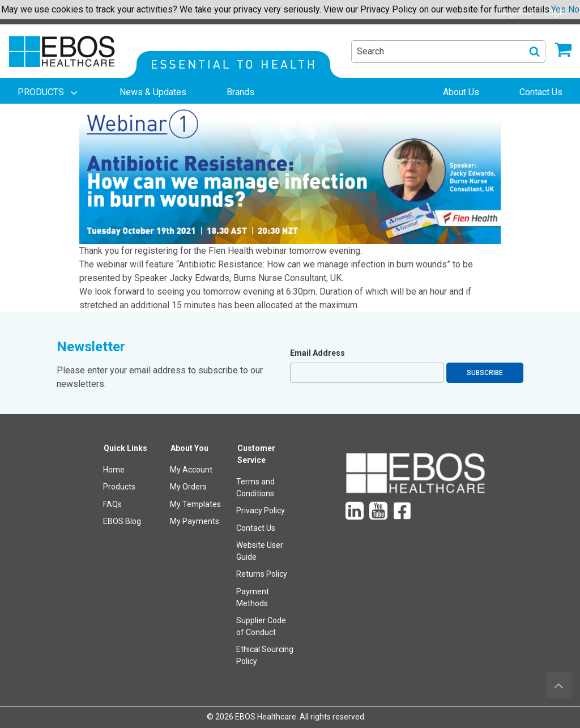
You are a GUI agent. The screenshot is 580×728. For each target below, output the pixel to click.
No (574, 9)
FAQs (112, 504)
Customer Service (256, 454)
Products (119, 487)
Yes (558, 9)
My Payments (195, 521)
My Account (191, 470)
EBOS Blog (122, 521)
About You (189, 448)
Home (114, 470)
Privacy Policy (261, 510)
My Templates (195, 504)
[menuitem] (49, 92)
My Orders (188, 487)
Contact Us (256, 528)
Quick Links (125, 448)
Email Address (317, 353)
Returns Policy (262, 574)
